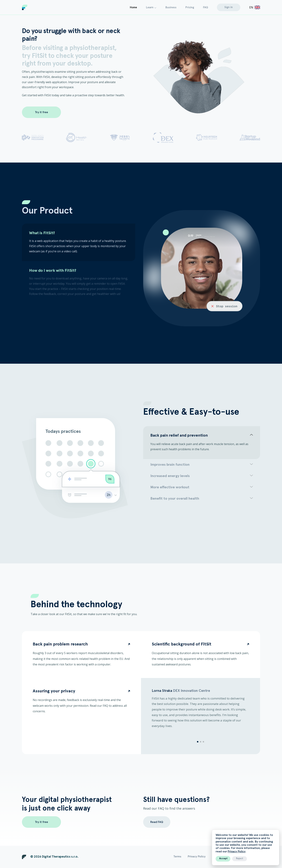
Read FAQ (157, 822)
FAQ (205, 7)
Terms (177, 857)
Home (133, 7)
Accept (223, 859)
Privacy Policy (237, 851)
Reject (240, 859)
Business (171, 7)
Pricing (190, 7)
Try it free (41, 112)
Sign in (229, 7)
